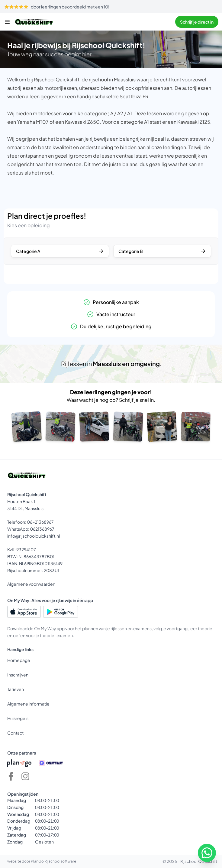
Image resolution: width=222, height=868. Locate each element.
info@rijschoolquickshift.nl (34, 536)
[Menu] (7, 22)
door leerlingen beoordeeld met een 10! (57, 7)
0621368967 (42, 529)
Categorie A (60, 251)
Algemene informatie (28, 704)
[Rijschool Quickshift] (34, 22)
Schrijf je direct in (197, 22)
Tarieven (16, 689)
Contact (15, 733)
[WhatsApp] (207, 853)
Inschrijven (18, 675)
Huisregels (18, 718)
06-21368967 (40, 522)
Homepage (19, 660)
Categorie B (162, 251)
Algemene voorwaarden (31, 584)
